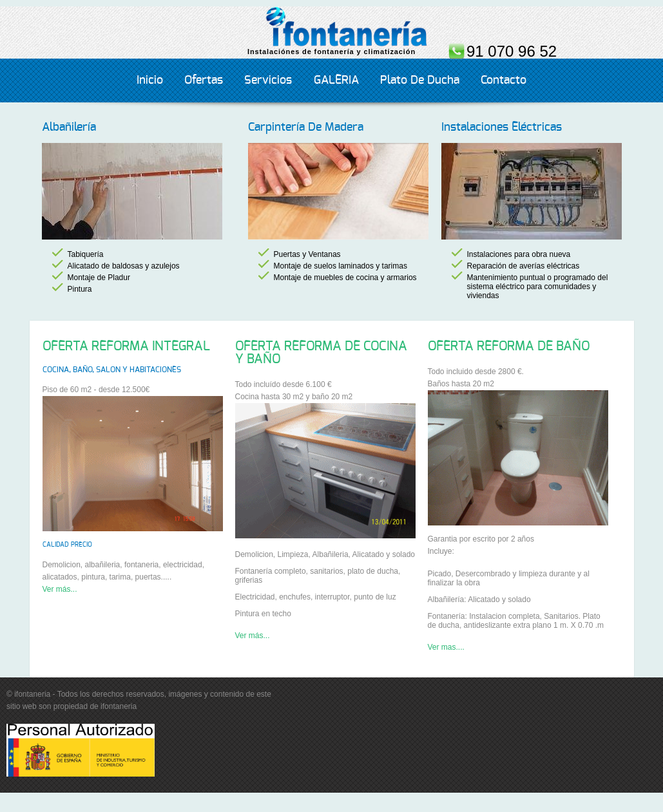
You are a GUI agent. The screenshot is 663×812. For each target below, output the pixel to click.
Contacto (504, 80)
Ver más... (60, 589)
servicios (268, 80)
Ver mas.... (446, 647)
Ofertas (204, 80)
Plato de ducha (420, 80)
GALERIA (336, 80)
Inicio (150, 80)
